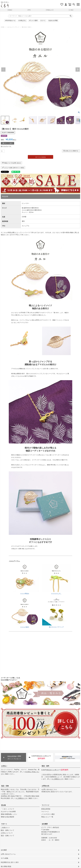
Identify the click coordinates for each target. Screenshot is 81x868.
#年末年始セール (10, 21)
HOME (3, 27)
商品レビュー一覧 (47, 817)
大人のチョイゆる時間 (8, 812)
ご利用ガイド (58, 779)
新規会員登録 (46, 809)
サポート (4, 824)
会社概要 (45, 824)
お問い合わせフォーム (8, 854)
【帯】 (29, 10)
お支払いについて (7, 833)
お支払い (4, 766)
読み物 (3, 805)
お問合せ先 (45, 786)
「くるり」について (7, 809)
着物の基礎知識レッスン (9, 814)
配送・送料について (7, 830)
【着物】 (10, 10)
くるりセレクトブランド (13, 27)
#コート (43, 21)
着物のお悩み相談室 (7, 817)
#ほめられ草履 (53, 21)
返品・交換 (5, 786)
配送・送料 (45, 766)
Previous (3, 70)
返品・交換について (7, 836)
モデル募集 (5, 858)
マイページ (45, 805)
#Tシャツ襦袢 (33, 21)
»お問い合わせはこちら (49, 789)
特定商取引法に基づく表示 (10, 862)
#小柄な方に (22, 21)
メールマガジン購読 (48, 814)
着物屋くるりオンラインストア (5, 6)
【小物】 (71, 10)
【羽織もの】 (50, 10)
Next (78, 70)
